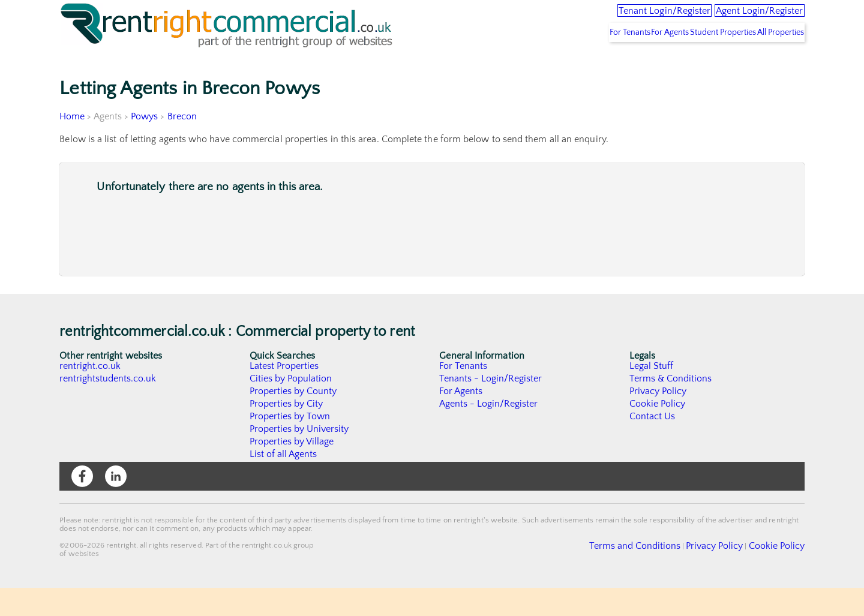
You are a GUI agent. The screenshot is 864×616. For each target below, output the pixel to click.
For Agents (632, 61)
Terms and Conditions (663, 573)
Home (72, 145)
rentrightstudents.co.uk (108, 407)
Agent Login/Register (744, 18)
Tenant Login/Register (614, 18)
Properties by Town (290, 444)
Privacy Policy (658, 419)
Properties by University (300, 457)
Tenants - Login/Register (491, 407)
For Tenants (577, 61)
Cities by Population (291, 407)
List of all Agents (283, 482)
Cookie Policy (658, 432)
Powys (145, 145)
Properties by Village (292, 470)
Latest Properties (284, 394)
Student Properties (700, 61)
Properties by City (286, 432)
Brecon (182, 145)
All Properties (773, 61)
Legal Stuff (652, 394)
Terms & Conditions (671, 407)
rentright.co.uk (90, 394)
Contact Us (652, 444)
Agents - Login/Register (489, 432)
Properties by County (294, 419)
